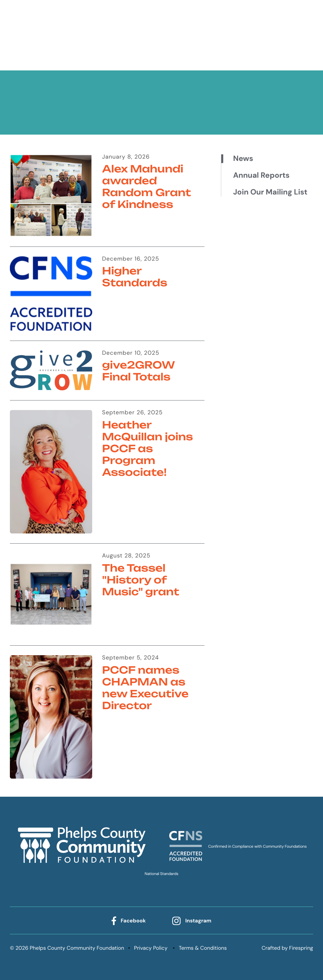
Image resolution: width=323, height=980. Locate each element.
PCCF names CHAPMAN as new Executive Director (145, 688)
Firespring (301, 948)
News (243, 159)
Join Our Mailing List (270, 192)
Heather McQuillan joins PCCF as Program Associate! (148, 449)
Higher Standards (135, 277)
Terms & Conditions (203, 948)
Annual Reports (261, 176)
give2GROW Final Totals (138, 371)
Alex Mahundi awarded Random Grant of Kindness (147, 187)
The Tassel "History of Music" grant (141, 580)
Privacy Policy (151, 948)
